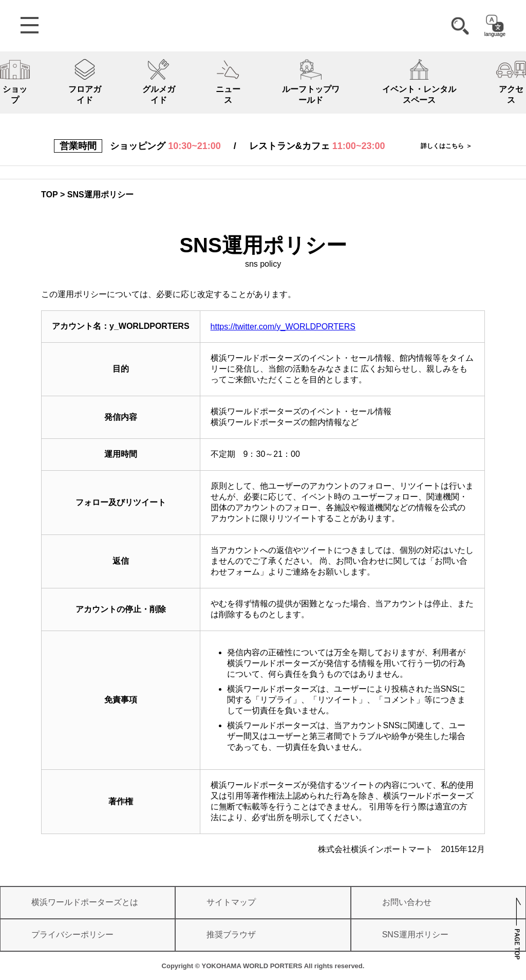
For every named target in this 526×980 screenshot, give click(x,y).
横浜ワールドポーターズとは (85, 902)
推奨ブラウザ (231, 935)
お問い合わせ (407, 902)
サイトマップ (231, 902)
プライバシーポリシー (72, 935)
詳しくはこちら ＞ (446, 146)
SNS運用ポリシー (415, 935)
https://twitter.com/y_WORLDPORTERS (283, 327)
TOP (50, 195)
